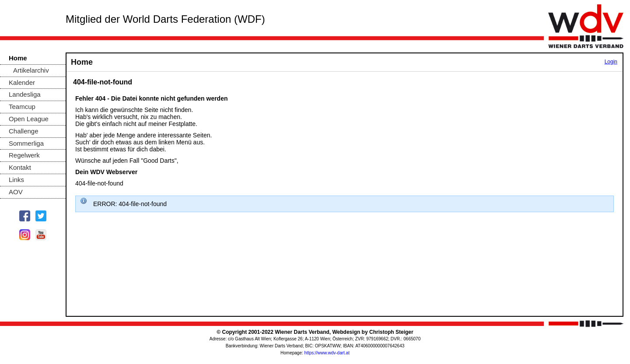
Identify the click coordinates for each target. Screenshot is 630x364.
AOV (16, 192)
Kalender (22, 82)
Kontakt (20, 167)
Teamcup (22, 107)
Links (16, 180)
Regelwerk (24, 155)
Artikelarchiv (31, 70)
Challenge (24, 131)
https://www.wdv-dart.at (327, 353)
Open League (29, 119)
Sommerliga (26, 143)
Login (611, 62)
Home (18, 58)
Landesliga (25, 94)
